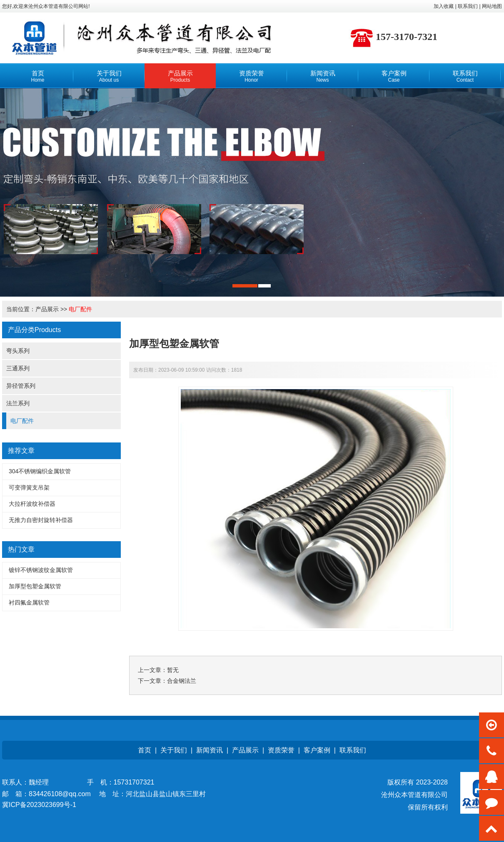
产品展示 (47, 309)
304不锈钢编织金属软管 (40, 471)
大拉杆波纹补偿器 (32, 504)
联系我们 (353, 750)
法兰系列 (18, 403)
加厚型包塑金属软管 (35, 586)
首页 (145, 750)
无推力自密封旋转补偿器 (41, 520)
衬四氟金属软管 (29, 602)
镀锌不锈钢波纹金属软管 (41, 570)
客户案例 (317, 750)
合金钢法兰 (182, 681)
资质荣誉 (281, 750)
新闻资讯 (210, 750)
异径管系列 (21, 386)
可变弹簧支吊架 (29, 487)
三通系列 (18, 368)
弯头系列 (18, 351)
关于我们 (174, 750)
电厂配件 (80, 309)
